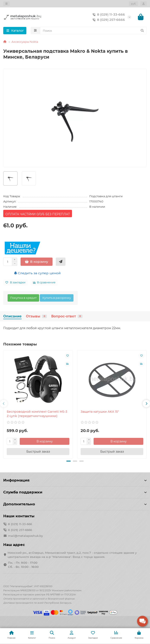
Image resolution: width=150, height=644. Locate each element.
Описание (12, 316)
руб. (133, 4)
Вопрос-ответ (67, 316)
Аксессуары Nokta (25, 42)
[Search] (93, 31)
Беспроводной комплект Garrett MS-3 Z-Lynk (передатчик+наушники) (37, 414)
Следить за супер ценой (37, 273)
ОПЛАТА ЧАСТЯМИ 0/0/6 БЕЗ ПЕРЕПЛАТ (38, 214)
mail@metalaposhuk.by (25, 536)
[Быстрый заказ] (61, 262)
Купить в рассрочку (57, 298)
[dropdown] (6, 4)
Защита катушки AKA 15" (100, 412)
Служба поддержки (75, 492)
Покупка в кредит (23, 298)
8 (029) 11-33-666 (108, 15)
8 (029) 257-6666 (108, 20)
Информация (75, 480)
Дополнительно (75, 504)
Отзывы (36, 316)
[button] (4, 404)
